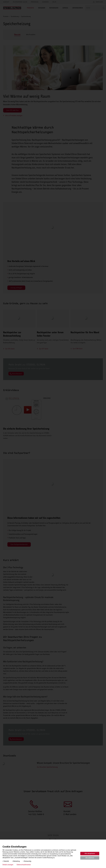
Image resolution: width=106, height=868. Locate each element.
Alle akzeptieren (90, 854)
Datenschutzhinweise (24, 865)
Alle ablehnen (90, 858)
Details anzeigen (8, 865)
